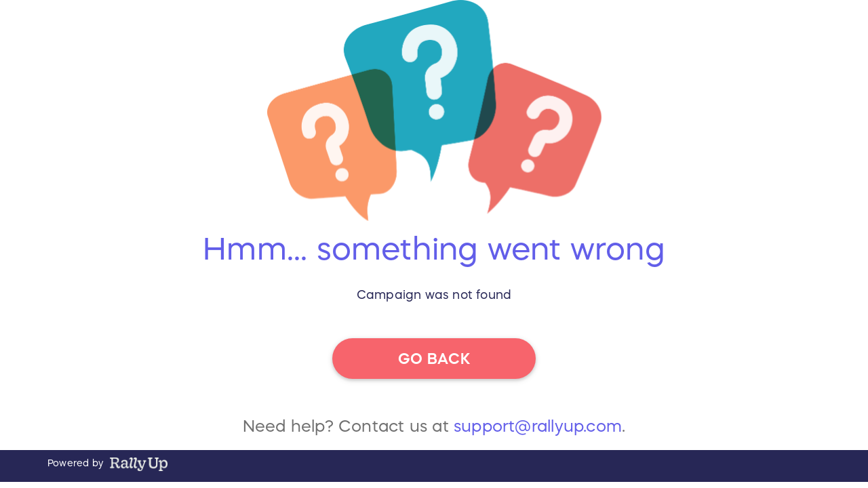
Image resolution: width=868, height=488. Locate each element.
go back (434, 359)
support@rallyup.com (538, 426)
